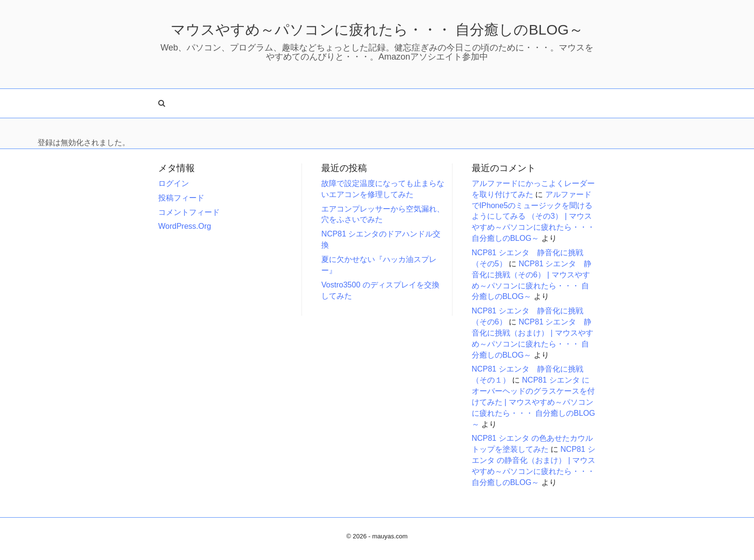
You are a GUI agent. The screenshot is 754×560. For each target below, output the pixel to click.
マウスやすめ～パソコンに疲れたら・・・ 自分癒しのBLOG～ (377, 30)
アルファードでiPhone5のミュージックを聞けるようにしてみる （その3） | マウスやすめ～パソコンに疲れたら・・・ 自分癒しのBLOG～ (533, 216)
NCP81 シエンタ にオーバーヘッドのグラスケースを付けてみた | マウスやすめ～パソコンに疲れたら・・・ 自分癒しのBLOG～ (534, 402)
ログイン (174, 183)
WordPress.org (185, 226)
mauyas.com (390, 536)
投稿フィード (181, 198)
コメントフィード (189, 212)
